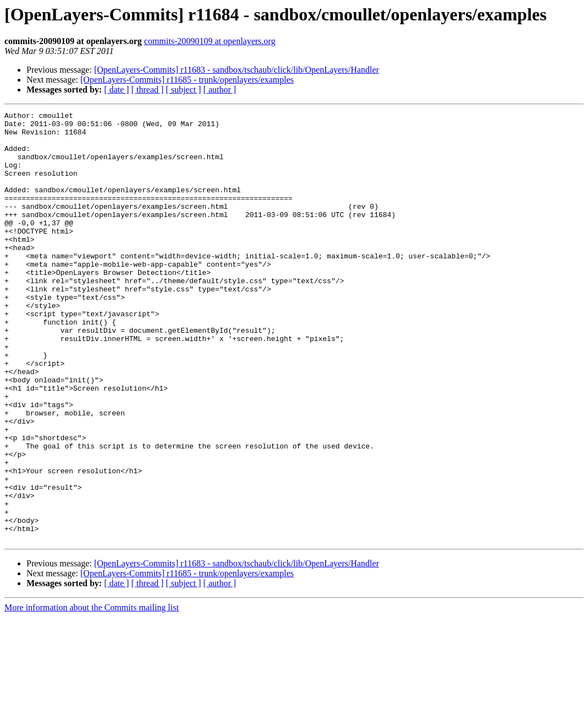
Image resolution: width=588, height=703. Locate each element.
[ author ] (220, 90)
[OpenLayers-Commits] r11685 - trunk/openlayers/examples (187, 80)
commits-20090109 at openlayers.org (209, 41)
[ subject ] (184, 90)
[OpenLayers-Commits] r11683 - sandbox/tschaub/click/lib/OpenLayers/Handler (237, 70)
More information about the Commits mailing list (91, 693)
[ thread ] (147, 90)
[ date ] (117, 90)
